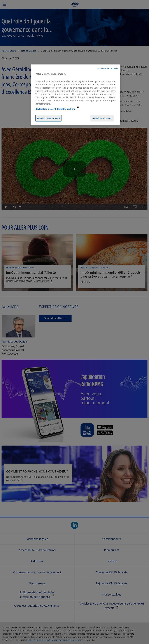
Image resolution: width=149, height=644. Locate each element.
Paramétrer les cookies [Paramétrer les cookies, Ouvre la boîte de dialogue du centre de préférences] (102, 118)
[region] (76, 95)
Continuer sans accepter (108, 68)
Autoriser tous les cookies (48, 118)
